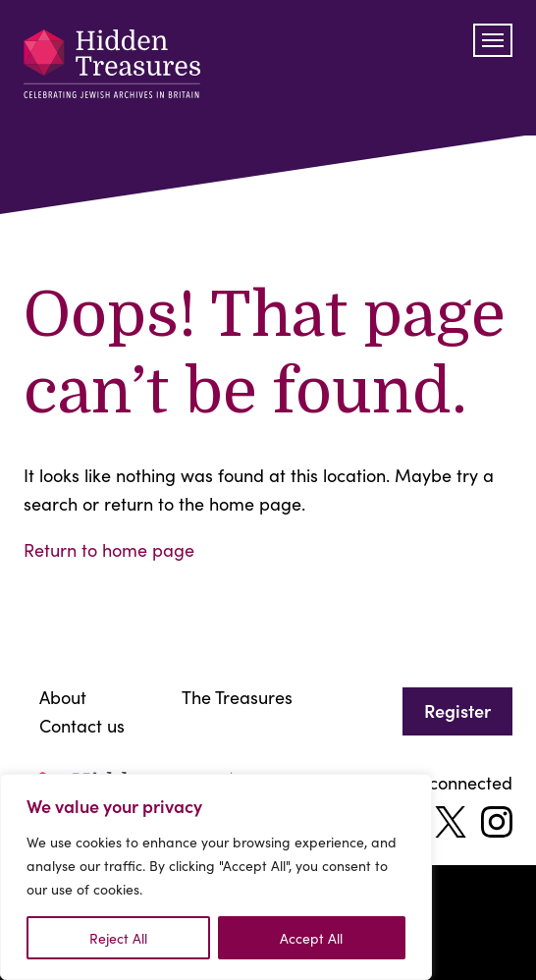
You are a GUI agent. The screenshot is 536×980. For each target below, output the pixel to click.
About (63, 697)
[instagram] (497, 822)
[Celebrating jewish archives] (112, 68)
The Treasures (237, 697)
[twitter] (451, 822)
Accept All (311, 938)
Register (457, 710)
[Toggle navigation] (493, 40)
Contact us (82, 725)
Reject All (118, 938)
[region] (216, 877)
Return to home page (109, 549)
